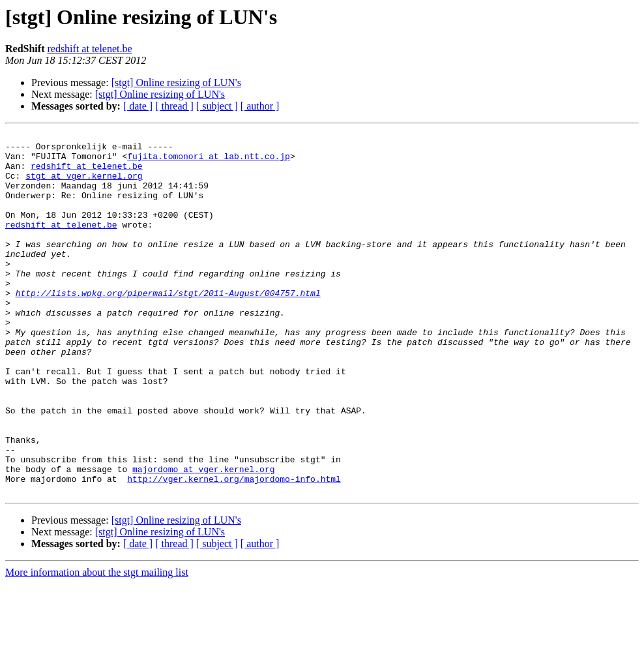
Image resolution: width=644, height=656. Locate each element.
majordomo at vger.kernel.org (203, 537)
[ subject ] (217, 106)
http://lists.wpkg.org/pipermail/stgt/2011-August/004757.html (168, 326)
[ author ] (260, 106)
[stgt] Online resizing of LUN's (176, 82)
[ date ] (138, 106)
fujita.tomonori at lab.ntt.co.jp (209, 162)
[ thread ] (174, 106)
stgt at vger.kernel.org (84, 185)
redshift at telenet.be (89, 49)
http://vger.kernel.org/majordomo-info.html (234, 549)
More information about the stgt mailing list (97, 645)
